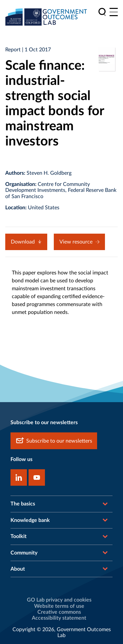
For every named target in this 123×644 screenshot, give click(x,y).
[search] (102, 12)
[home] (46, 17)
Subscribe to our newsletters (54, 441)
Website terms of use (59, 606)
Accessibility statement (59, 618)
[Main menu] (114, 12)
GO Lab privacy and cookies (59, 600)
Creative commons (59, 612)
